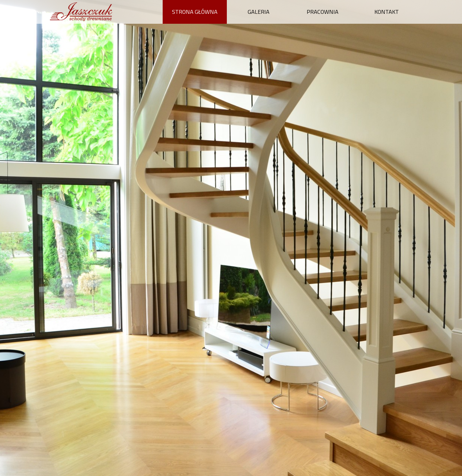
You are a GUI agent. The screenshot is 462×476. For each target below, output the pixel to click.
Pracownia (323, 12)
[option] (231, 238)
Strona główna (195, 12)
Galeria (259, 12)
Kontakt (387, 12)
